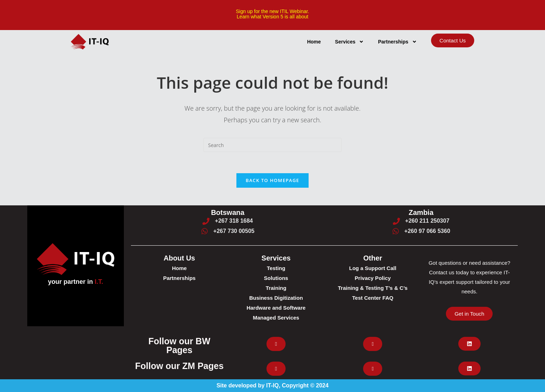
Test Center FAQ (373, 298)
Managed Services (276, 318)
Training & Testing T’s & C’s (373, 288)
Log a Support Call (373, 268)
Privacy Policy (373, 278)
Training (276, 288)
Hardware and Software (276, 308)
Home (314, 42)
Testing (276, 268)
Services (350, 42)
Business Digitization (276, 298)
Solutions (276, 278)
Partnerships (397, 42)
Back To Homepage (272, 180)
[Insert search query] (272, 145)
